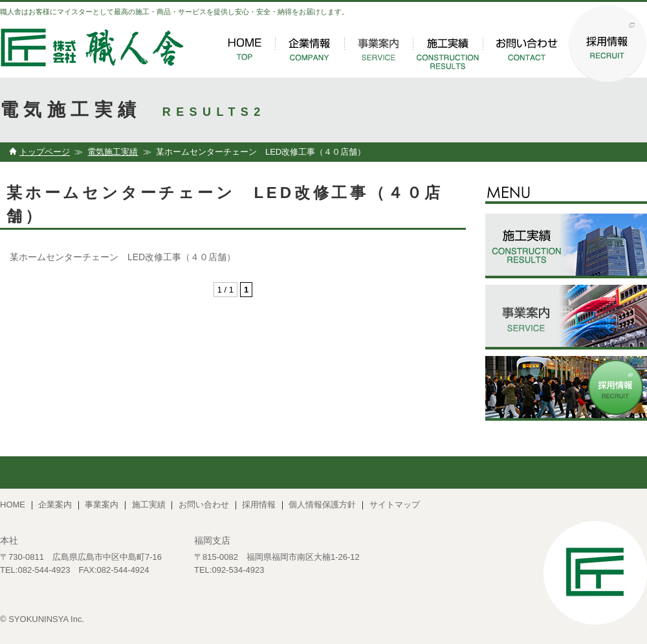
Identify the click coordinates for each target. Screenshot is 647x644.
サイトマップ (395, 505)
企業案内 (55, 505)
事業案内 (102, 505)
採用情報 (259, 505)
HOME (13, 505)
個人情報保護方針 (322, 505)
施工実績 (149, 505)
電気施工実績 (113, 152)
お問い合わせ (204, 505)
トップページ (45, 152)
